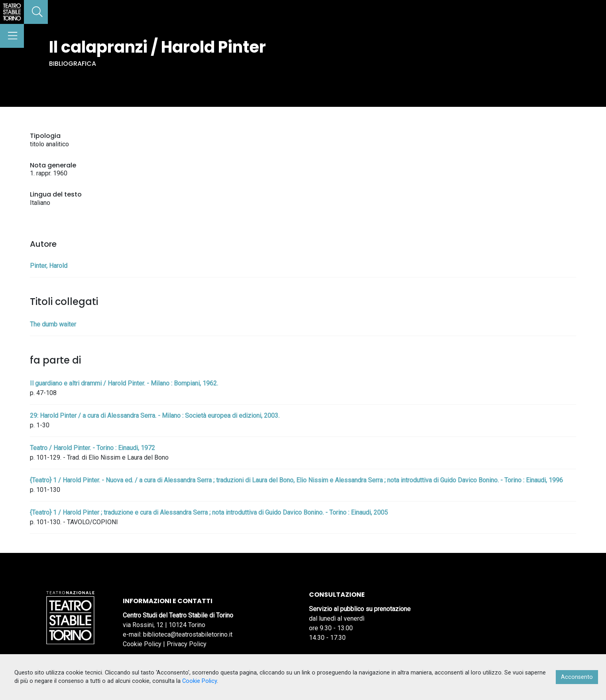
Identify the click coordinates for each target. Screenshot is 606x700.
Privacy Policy (187, 644)
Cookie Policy (142, 644)
